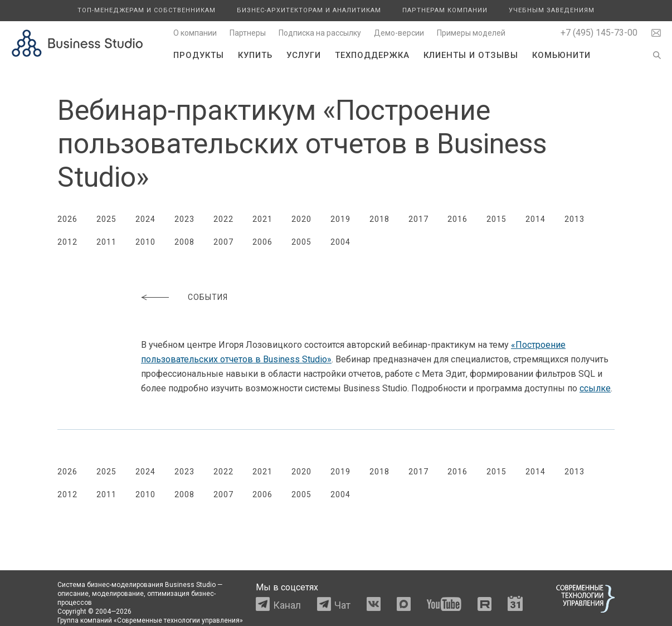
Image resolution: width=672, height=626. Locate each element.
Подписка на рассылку (320, 33)
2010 (145, 242)
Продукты (199, 55)
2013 (574, 219)
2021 (262, 219)
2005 (301, 242)
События (208, 297)
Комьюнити (561, 55)
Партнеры (248, 33)
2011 (106, 242)
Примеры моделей (471, 33)
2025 (106, 219)
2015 (496, 219)
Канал (287, 605)
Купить (255, 55)
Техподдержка (372, 55)
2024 (145, 219)
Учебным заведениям (552, 10)
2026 (67, 219)
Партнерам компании (445, 10)
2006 (262, 242)
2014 (535, 219)
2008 (184, 242)
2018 (379, 219)
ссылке (595, 388)
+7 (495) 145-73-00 (599, 33)
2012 (67, 242)
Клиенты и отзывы (471, 55)
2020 (301, 219)
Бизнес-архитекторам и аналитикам (309, 10)
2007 (223, 242)
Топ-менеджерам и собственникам (147, 10)
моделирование (118, 594)
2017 (418, 219)
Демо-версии (399, 33)
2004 (340, 242)
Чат (342, 605)
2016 (457, 219)
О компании (195, 33)
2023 (184, 219)
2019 (340, 219)
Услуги (304, 55)
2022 (223, 219)
